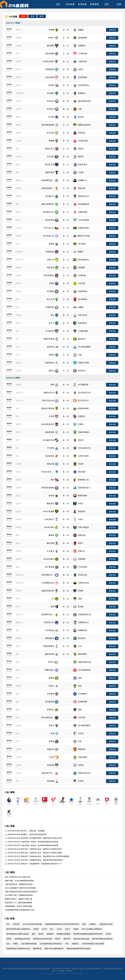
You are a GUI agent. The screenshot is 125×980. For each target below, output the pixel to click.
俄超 (18, 710)
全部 (23, 16)
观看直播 (112, 30)
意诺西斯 (82, 559)
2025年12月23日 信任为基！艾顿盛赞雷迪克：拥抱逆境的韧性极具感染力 (34, 860)
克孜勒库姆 (83, 291)
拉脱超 (19, 46)
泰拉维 (81, 117)
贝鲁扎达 (81, 551)
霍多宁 (81, 543)
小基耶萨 (92, 924)
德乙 (18, 694)
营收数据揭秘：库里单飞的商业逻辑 (19, 906)
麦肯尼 (58, 939)
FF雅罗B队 (50, 307)
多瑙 (52, 733)
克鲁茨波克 (83, 164)
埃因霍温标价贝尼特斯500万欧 (18, 949)
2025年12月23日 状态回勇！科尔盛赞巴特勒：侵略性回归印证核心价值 (33, 838)
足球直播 (70, 4)
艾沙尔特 (51, 157)
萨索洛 (51, 741)
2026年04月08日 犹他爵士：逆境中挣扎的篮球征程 (26, 834)
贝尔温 (44, 929)
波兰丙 (19, 503)
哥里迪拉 (82, 133)
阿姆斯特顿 (82, 630)
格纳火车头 (50, 149)
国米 (84, 924)
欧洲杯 (36, 929)
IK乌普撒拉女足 (48, 583)
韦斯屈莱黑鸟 (49, 646)
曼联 (33, 934)
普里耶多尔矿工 (84, 488)
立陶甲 (19, 464)
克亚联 (19, 371)
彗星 (52, 607)
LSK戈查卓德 (83, 220)
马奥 (80, 109)
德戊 (18, 567)
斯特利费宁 (83, 654)
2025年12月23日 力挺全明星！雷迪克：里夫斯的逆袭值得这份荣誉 (32, 842)
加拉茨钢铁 (50, 53)
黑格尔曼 (51, 464)
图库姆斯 (51, 46)
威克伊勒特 (50, 432)
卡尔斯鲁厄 (83, 694)
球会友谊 (20, 575)
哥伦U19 (19, 260)
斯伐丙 (19, 236)
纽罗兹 (81, 765)
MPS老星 (82, 244)
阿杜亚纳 (51, 267)
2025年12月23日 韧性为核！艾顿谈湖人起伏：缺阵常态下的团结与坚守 (33, 849)
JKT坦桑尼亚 (83, 385)
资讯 (107, 4)
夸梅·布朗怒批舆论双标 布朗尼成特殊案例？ (22, 892)
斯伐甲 (19, 188)
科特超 (19, 591)
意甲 (18, 741)
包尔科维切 (50, 220)
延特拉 (81, 149)
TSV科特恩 (83, 567)
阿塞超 (19, 315)
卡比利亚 (82, 283)
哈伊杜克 (82, 371)
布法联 (19, 519)
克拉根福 (51, 781)
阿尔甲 (19, 283)
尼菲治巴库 (83, 315)
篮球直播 (82, 4)
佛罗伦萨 (67, 939)
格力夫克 (51, 299)
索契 (80, 710)
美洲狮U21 (82, 180)
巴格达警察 (83, 757)
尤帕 (80, 599)
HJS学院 (82, 717)
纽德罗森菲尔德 (84, 662)
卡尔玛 (51, 757)
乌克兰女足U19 (48, 400)
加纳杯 (19, 267)
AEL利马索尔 (49, 559)
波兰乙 (19, 496)
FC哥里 (51, 117)
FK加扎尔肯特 (48, 61)
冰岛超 (19, 725)
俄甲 (18, 172)
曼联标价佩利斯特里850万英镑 (78, 949)
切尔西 (108, 934)
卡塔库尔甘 (83, 61)
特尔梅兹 (51, 291)
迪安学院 (51, 347)
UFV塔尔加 (50, 331)
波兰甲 (19, 511)
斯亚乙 (19, 212)
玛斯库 (51, 355)
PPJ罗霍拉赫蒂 (84, 347)
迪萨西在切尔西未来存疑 (43, 939)
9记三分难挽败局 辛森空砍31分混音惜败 (20, 888)
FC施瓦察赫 (83, 331)
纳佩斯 (81, 307)
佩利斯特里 (37, 949)
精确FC (81, 252)
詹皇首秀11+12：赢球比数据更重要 (18, 903)
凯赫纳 (81, 30)
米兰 (8, 924)
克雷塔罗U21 (83, 622)
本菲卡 (68, 929)
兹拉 (52, 315)
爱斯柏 (51, 678)
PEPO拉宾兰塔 (84, 448)
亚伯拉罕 (16, 924)
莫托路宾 (82, 511)
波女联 (19, 363)
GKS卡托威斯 (49, 511)
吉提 (80, 355)
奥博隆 (51, 141)
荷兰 (52, 929)
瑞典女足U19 (49, 392)
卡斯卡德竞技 (83, 527)
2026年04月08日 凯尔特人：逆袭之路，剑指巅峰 (25, 831)
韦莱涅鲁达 (82, 323)
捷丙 (18, 204)
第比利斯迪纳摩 (48, 125)
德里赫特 (50, 934)
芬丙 (18, 244)
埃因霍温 (75, 944)
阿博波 (81, 591)
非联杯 (19, 551)
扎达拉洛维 (50, 77)
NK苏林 (51, 85)
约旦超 (19, 157)
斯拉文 (51, 371)
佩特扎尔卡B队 (84, 236)
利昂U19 (51, 260)
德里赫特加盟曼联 (63, 934)
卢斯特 (51, 283)
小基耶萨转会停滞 (106, 924)
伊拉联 (19, 757)
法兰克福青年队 (84, 670)
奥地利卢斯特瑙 (48, 408)
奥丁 (18, 331)
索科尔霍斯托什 (48, 204)
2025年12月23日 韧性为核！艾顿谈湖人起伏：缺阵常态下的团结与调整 (33, 853)
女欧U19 (19, 392)
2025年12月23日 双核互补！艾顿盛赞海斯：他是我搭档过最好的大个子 (33, 864)
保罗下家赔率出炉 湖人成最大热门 (18, 877)
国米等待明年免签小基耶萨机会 (18, 929)
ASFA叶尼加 (49, 527)
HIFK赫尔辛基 (48, 440)
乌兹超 (19, 291)
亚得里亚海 (83, 77)
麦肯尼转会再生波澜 (81, 939)
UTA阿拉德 (83, 53)
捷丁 (18, 339)
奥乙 (18, 408)
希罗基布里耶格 (48, 488)
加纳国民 (82, 267)
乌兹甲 (19, 61)
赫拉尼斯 (51, 543)
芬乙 (18, 299)
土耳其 (59, 929)
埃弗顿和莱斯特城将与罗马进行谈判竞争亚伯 (62, 924)
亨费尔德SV (49, 670)
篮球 (42, 16)
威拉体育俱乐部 (84, 101)
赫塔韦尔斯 (50, 654)
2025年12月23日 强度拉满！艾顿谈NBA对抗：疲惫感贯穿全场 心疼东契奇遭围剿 (37, 856)
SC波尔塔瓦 (83, 141)
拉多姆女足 (50, 363)
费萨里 (81, 157)
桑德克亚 (51, 503)
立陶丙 (19, 275)
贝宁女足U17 (49, 228)
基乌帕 (81, 607)
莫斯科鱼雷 (50, 172)
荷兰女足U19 (83, 400)
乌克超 (19, 141)
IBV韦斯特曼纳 (84, 725)
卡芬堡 (51, 416)
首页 (58, 4)
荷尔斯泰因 (50, 702)
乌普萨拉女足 (83, 583)
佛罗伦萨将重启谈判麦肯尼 (102, 939)
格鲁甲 (19, 125)
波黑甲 (19, 488)
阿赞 (52, 385)
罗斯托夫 (51, 710)
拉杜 (8, 944)
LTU (53, 599)
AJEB (80, 519)
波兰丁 (19, 164)
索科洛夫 (82, 339)
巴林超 (19, 38)
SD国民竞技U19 (84, 614)
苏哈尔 (51, 686)
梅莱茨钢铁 (83, 496)
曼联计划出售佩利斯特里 (54, 949)
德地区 (19, 480)
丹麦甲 (19, 749)
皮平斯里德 (50, 567)
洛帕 (80, 678)
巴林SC (51, 38)
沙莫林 (81, 424)
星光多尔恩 (50, 164)
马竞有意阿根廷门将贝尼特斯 (93, 944)
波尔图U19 (50, 196)
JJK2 (80, 646)
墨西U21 (19, 180)
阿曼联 (19, 686)
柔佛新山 (82, 93)
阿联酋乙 (20, 252)
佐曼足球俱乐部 (48, 591)
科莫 (80, 741)
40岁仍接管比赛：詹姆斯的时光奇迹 (19, 884)
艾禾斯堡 (51, 694)
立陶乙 (19, 472)
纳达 (80, 686)
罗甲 (18, 53)
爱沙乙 (19, 432)
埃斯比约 (51, 749)
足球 (32, 16)
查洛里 (51, 496)
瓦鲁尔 (51, 725)
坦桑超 (19, 385)
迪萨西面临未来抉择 (22, 939)
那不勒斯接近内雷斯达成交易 (17, 934)
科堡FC (51, 662)
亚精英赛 (20, 93)
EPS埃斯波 (83, 299)
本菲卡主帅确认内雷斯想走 (92, 929)
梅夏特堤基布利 (84, 125)
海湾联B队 (50, 252)
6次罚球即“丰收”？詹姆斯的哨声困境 (19, 895)
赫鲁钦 (51, 535)
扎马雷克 (51, 551)
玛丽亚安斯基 (49, 339)
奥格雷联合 (50, 638)
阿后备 (19, 773)
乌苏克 (81, 69)
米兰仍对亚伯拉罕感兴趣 (32, 924)
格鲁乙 (19, 117)
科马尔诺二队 (49, 236)
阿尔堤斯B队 (49, 275)
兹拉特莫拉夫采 (48, 424)
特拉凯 (81, 464)
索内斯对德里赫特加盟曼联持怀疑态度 (88, 934)
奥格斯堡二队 (83, 480)
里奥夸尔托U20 (84, 773)
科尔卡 (51, 323)
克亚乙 (19, 69)
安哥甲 (19, 101)
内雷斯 (76, 929)
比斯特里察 (83, 212)
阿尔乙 (19, 30)
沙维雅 (51, 30)
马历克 (81, 733)
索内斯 (41, 934)
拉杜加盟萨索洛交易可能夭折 (51, 944)
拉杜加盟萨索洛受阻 (29, 944)
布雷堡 (81, 781)
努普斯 (51, 244)
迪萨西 (9, 939)
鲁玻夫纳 (82, 188)
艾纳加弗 (51, 765)
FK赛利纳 (82, 275)
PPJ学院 (51, 448)
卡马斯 (81, 172)
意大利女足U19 (84, 392)
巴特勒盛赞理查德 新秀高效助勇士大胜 (20, 910)
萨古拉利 (51, 133)
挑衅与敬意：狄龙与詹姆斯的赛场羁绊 (19, 881)
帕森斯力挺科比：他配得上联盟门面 (19, 899)
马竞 (67, 944)
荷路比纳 (82, 535)
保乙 (18, 149)
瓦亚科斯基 (50, 456)
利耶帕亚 (82, 46)
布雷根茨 (81, 416)
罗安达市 (51, 101)
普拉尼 (81, 440)
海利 (52, 480)
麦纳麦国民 (83, 38)
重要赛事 (94, 4)
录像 (119, 4)
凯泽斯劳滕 (83, 702)
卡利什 (81, 503)
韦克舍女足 (83, 575)
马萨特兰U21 (49, 622)
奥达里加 (82, 638)
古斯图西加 (50, 69)
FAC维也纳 (50, 630)
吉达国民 (51, 93)
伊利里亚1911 (49, 212)
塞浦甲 (19, 559)
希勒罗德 (82, 749)
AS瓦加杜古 (49, 519)
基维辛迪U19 (83, 196)
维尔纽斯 (82, 472)
